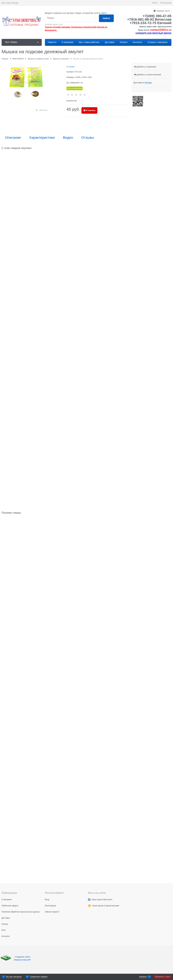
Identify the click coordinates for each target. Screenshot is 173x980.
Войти (155, 3)
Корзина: (163, 11)
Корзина (143, 977)
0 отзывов (71, 67)
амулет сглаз (58, 24)
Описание (13, 138)
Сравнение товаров (39, 977)
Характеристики (42, 138)
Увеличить (43, 110)
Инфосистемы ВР (22, 960)
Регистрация (166, 3)
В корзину (91, 110)
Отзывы (88, 138)
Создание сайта (23, 957)
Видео (68, 138)
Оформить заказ (162, 977)
